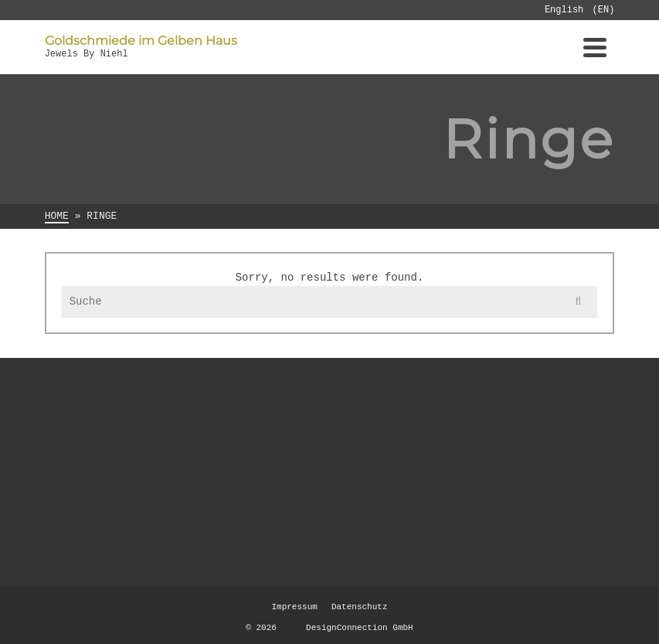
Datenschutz (360, 607)
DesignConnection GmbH (347, 628)
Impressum (294, 607)
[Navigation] (595, 47)
